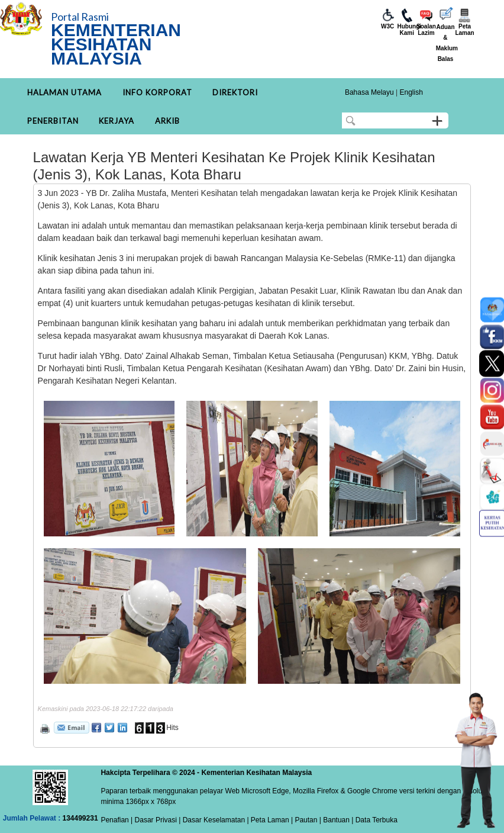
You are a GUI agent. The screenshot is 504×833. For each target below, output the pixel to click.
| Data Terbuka (374, 820)
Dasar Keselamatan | (214, 820)
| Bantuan (333, 820)
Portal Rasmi (80, 17)
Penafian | (117, 820)
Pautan (306, 820)
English (411, 92)
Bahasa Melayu (369, 92)
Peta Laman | (272, 820)
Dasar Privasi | (156, 820)
